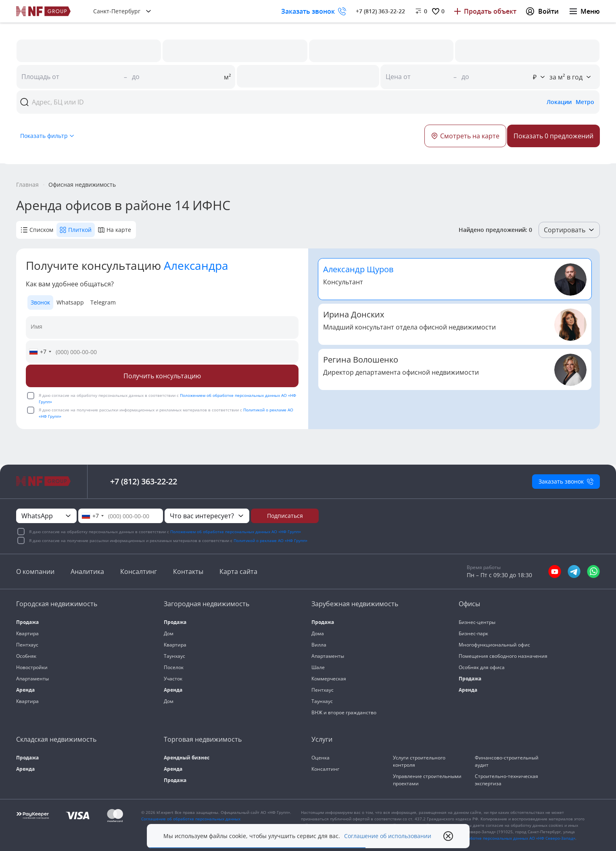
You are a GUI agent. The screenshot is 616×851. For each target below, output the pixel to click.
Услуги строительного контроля (419, 761)
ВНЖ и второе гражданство (344, 712)
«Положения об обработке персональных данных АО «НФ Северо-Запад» (502, 838)
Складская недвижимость (56, 739)
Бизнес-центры (477, 622)
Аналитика (87, 572)
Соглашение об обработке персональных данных (191, 819)
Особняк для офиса (482, 667)
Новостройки (32, 667)
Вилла (319, 645)
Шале (318, 667)
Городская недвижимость (57, 604)
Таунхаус (174, 656)
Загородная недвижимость (207, 604)
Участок (173, 679)
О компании (35, 572)
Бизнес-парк (473, 633)
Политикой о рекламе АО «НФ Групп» (270, 540)
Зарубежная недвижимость (355, 604)
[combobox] (40, 352)
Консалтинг (139, 572)
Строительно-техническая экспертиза (506, 780)
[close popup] (448, 836)
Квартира (27, 633)
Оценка (321, 758)
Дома (318, 633)
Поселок (174, 667)
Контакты (188, 572)
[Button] (553, 136)
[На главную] (44, 11)
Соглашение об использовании (388, 836)
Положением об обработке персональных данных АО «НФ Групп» (236, 532)
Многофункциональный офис (494, 645)
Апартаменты (32, 679)
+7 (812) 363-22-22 (380, 11)
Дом (169, 633)
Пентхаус (27, 645)
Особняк (26, 656)
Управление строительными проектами (427, 780)
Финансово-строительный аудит (507, 761)
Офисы (469, 604)
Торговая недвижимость (203, 739)
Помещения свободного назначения (503, 656)
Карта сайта (238, 572)
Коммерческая (329, 679)
